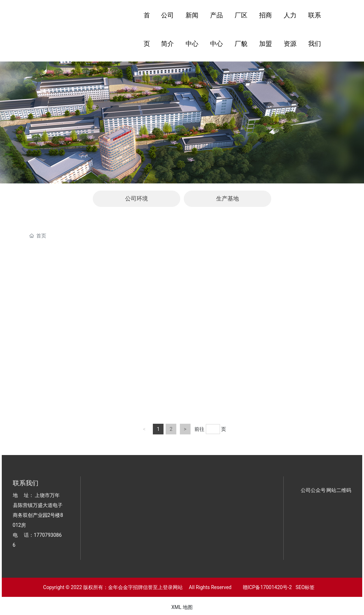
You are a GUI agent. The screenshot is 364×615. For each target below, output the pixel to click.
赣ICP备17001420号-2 (265, 587)
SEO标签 (305, 587)
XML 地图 (182, 607)
